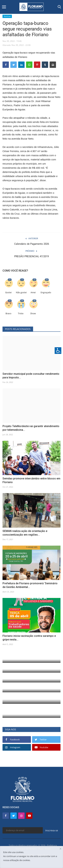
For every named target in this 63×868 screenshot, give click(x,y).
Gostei (8, 292)
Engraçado (46, 292)
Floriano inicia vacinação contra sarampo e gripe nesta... (29, 638)
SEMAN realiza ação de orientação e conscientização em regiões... (25, 533)
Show (33, 313)
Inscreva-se (52, 830)
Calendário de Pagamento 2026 (32, 244)
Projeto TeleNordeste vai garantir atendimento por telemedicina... (31, 428)
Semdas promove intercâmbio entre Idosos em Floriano (31, 480)
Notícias (7, 16)
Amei (33, 292)
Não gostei (21, 292)
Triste (21, 313)
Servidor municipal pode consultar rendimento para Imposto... (31, 376)
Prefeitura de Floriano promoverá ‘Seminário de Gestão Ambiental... (30, 585)
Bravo (8, 313)
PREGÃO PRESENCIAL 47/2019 (31, 256)
